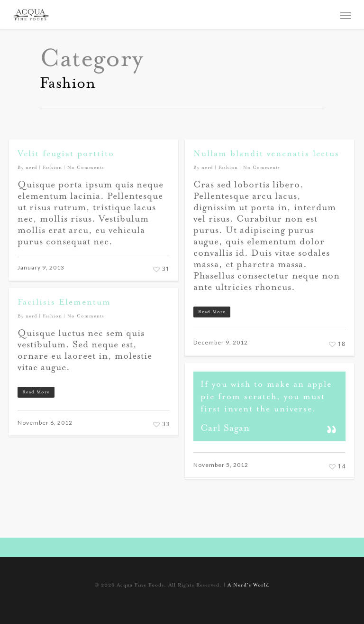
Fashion (52, 168)
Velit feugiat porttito (66, 154)
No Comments (86, 168)
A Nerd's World (248, 586)
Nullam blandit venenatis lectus (266, 154)
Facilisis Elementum (64, 303)
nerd (32, 168)
